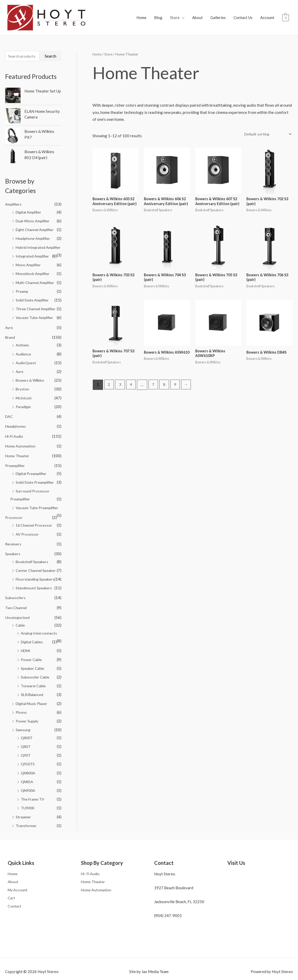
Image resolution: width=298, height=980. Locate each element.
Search (50, 44)
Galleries (218, 12)
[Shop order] (266, 122)
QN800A (29, 761)
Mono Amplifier (29, 260)
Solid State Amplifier (33, 295)
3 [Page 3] (121, 375)
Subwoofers (15, 589)
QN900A (29, 778)
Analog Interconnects (39, 624)
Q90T (26, 744)
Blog (158, 12)
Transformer (26, 813)
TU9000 (28, 796)
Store (175, 12)
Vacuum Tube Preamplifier (38, 500)
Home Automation (21, 439)
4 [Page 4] (132, 375)
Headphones (16, 419)
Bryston (23, 383)
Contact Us (243, 12)
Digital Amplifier (30, 200)
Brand (10, 332)
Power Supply (27, 710)
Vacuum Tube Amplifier (35, 312)
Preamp (22, 286)
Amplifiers (14, 193)
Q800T (27, 727)
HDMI (26, 641)
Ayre (9, 322)
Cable (21, 616)
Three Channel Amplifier (36, 304)
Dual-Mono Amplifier (34, 209)
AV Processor (27, 526)
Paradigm (24, 400)
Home (141, 12)
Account (267, 12)
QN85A (27, 770)
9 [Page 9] (178, 375)
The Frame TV (33, 787)
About (197, 12)
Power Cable (32, 649)
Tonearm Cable (34, 675)
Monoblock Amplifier (33, 269)
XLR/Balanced (33, 684)
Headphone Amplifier (34, 226)
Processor (14, 509)
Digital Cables (33, 632)
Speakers (13, 545)
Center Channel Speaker (36, 562)
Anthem (22, 339)
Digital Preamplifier (33, 466)
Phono (21, 701)
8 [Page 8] (166, 375)
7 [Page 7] (155, 375)
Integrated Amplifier (33, 251)
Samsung (23, 719)
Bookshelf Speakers (32, 553)
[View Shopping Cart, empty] (286, 12)
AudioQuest (26, 357)
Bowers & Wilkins (31, 374)
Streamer (24, 805)
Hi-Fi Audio (15, 429)
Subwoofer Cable (35, 667)
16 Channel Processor (35, 517)
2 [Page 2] (109, 375)
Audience (24, 348)
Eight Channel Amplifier (36, 218)
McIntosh (24, 391)
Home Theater (17, 448)
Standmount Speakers (34, 579)
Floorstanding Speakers (36, 570)
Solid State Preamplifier (36, 475)
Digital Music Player (33, 693)
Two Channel (16, 598)
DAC (9, 410)
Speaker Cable (33, 658)
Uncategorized (18, 608)
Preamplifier (16, 458)
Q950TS (28, 753)
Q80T (26, 735)
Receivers (14, 535)
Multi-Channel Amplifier (36, 278)
